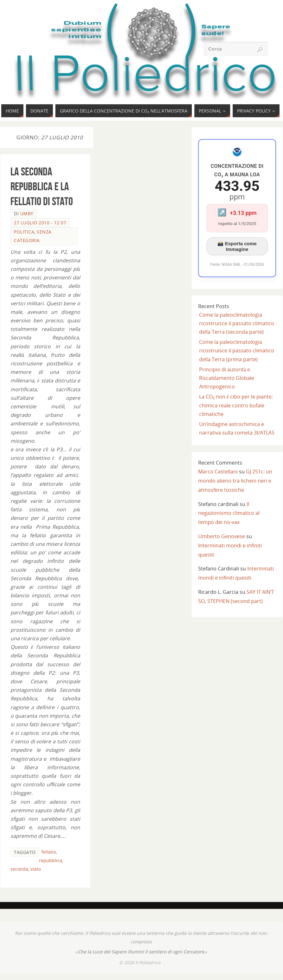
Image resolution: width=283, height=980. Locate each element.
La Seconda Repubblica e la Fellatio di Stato (42, 186)
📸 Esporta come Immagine (237, 246)
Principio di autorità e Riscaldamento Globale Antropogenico (227, 378)
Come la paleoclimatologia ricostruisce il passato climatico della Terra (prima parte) (237, 350)
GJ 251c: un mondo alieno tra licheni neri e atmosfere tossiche (235, 481)
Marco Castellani (218, 472)
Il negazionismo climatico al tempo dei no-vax (229, 513)
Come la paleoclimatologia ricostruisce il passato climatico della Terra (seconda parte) (237, 323)
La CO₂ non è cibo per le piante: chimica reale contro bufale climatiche (236, 405)
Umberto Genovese (222, 536)
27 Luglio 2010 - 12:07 (40, 223)
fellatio (49, 852)
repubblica (50, 860)
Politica (24, 232)
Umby (27, 213)
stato (36, 869)
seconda (19, 869)
